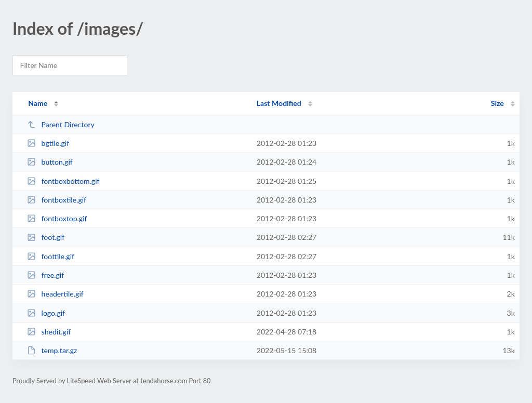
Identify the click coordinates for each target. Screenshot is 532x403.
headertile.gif (55, 294)
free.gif (45, 275)
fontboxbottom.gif (63, 181)
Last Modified (279, 103)
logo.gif (46, 313)
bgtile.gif (48, 143)
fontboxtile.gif (57, 200)
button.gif (50, 162)
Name (38, 103)
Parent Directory (61, 124)
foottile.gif (51, 256)
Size (497, 103)
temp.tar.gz (52, 350)
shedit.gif (49, 332)
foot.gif (46, 237)
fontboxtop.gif (57, 218)
